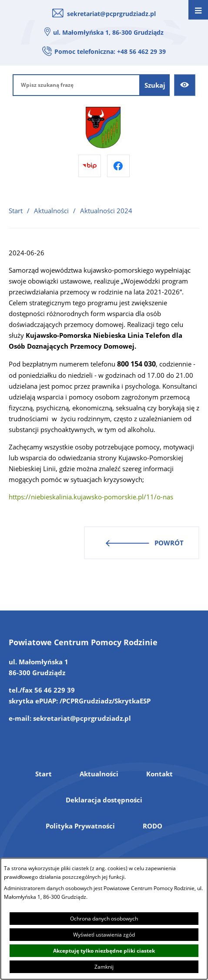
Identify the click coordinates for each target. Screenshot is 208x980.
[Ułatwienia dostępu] (185, 85)
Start (44, 774)
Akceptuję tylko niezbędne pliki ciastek (104, 951)
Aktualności (51, 211)
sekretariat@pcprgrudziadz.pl (111, 14)
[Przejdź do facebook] (118, 166)
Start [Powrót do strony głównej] (16, 211)
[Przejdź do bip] (90, 166)
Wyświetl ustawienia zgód (104, 935)
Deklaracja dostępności (104, 800)
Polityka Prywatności (80, 826)
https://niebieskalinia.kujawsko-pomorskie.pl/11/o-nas (91, 497)
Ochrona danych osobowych (104, 919)
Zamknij (104, 967)
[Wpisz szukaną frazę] (76, 85)
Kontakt (159, 774)
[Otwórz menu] (198, 10)
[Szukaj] (155, 85)
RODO (153, 826)
